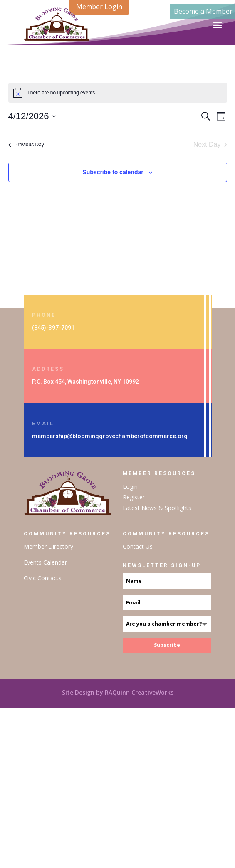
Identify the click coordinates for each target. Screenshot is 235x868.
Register (134, 497)
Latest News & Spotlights (157, 508)
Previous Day (26, 145)
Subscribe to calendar (113, 172)
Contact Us (138, 546)
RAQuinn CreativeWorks (139, 692)
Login (130, 487)
